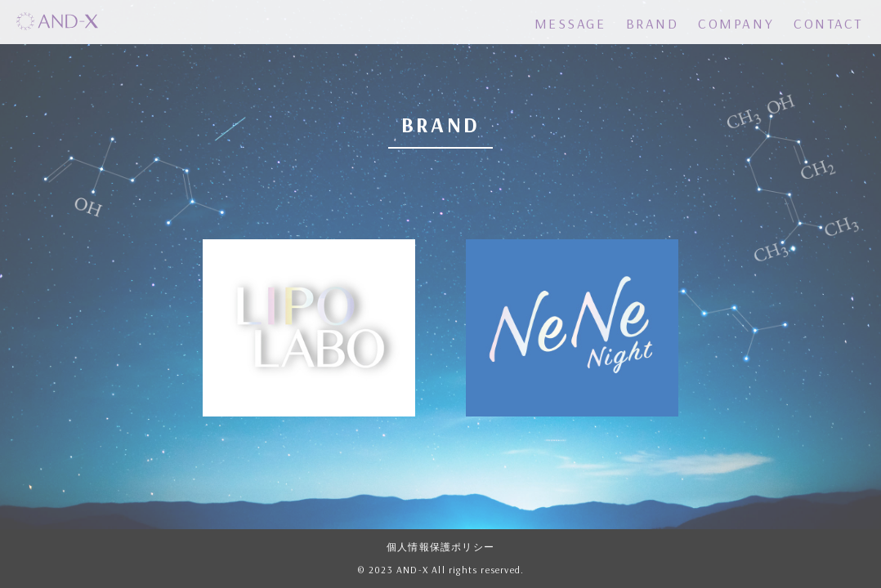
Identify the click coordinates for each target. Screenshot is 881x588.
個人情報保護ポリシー (440, 547)
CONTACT (828, 23)
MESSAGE (570, 23)
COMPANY (736, 23)
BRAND (653, 23)
